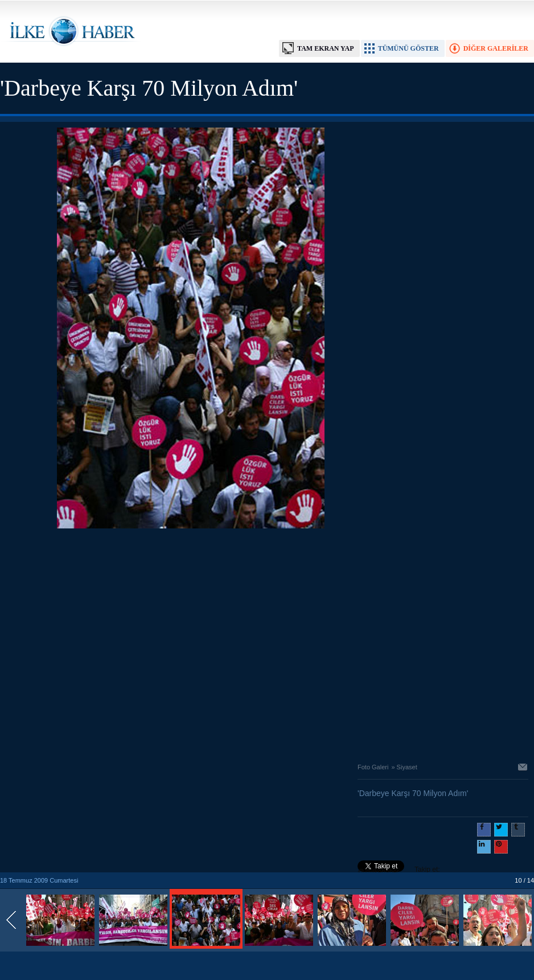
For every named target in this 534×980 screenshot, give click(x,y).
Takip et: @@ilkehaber (399, 871)
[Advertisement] (107, 643)
